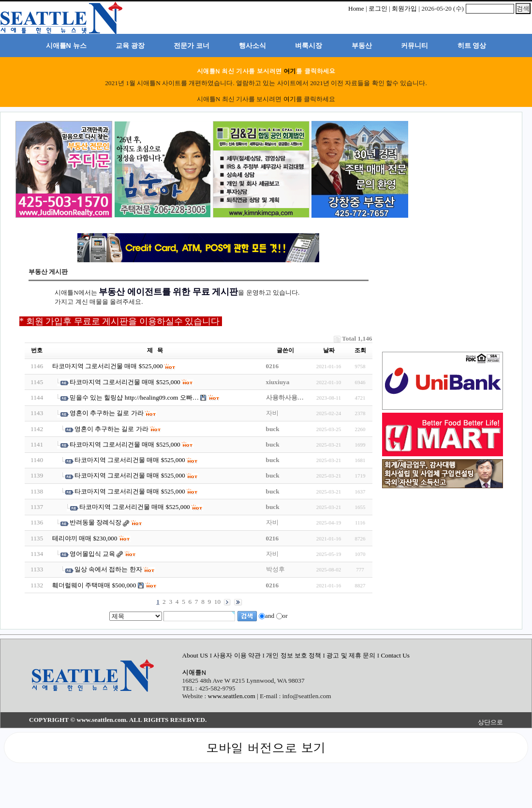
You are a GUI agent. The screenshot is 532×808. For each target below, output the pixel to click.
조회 (360, 350)
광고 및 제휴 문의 (351, 655)
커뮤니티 (414, 45)
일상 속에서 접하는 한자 (108, 569)
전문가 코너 (192, 45)
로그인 (378, 8)
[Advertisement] (458, 171)
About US (196, 655)
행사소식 (252, 45)
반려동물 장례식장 (96, 522)
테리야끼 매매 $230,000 (85, 538)
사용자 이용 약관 (238, 655)
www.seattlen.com (232, 696)
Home (356, 8)
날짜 (329, 350)
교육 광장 (130, 45)
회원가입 (404, 8)
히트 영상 (472, 45)
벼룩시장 (309, 45)
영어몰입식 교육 (92, 554)
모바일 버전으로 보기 (266, 748)
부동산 (362, 45)
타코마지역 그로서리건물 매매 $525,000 (108, 366)
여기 (290, 71)
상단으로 (490, 722)
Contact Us (395, 655)
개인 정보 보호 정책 (294, 655)
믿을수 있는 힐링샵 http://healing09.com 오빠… (134, 397)
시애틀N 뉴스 (66, 45)
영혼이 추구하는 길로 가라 (107, 413)
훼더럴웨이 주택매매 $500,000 (94, 585)
